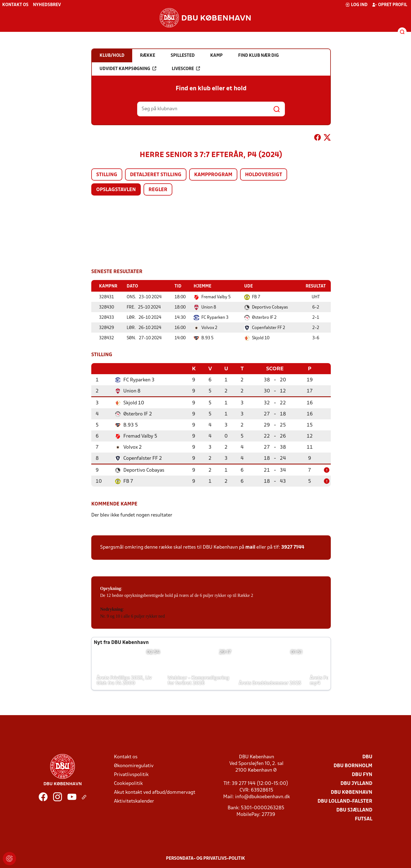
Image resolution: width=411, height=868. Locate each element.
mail (250, 547)
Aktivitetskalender (134, 801)
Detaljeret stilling (156, 175)
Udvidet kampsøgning (128, 69)
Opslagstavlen (116, 190)
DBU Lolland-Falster (345, 801)
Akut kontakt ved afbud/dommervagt (155, 792)
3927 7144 (293, 547)
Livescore (186, 69)
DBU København (352, 792)
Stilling (107, 175)
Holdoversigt (264, 175)
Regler (158, 190)
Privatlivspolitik (131, 774)
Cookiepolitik (128, 783)
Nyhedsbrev (47, 5)
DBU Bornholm (353, 765)
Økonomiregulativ (134, 765)
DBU (367, 757)
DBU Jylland (356, 783)
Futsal (364, 819)
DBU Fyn (362, 774)
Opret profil (390, 5)
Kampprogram (213, 175)
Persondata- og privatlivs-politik (205, 858)
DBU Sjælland (354, 810)
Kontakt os (15, 5)
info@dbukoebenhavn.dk (262, 796)
